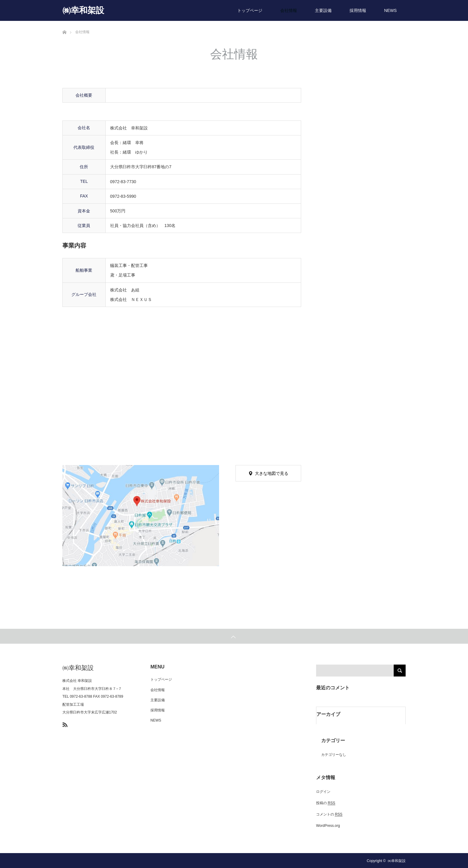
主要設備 (323, 10)
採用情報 (358, 10)
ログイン (323, 792)
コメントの (329, 814)
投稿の (326, 803)
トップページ (250, 10)
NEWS (390, 10)
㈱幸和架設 (83, 10)
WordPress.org (328, 826)
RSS (64, 724)
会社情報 (289, 10)
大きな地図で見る (272, 473)
